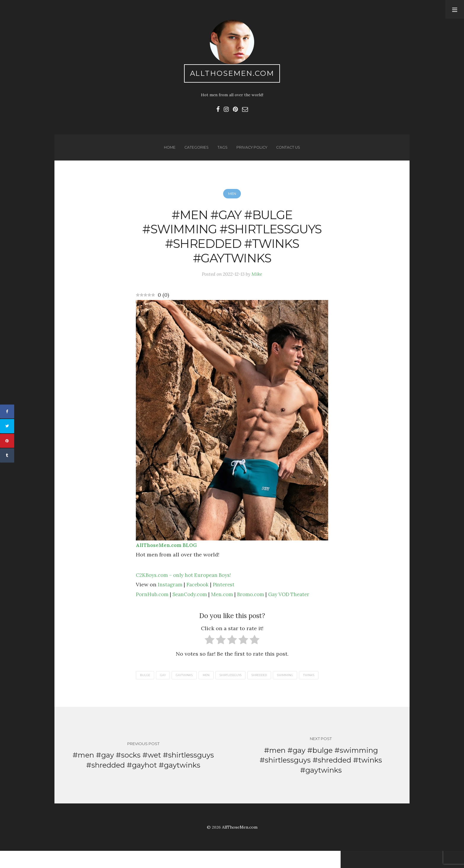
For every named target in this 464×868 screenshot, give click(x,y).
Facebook (200, 592)
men (211, 683)
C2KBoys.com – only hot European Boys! (187, 583)
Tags (221, 150)
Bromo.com (258, 602)
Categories (195, 150)
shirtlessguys (238, 683)
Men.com (228, 602)
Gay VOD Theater (299, 602)
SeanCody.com (194, 602)
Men (232, 198)
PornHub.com (153, 602)
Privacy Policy (252, 150)
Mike (258, 281)
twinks (146, 690)
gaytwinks (188, 683)
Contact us (290, 150)
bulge (146, 683)
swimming (298, 683)
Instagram (171, 592)
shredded (270, 683)
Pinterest (228, 592)
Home (167, 150)
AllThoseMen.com (232, 74)
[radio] (210, 649)
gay (165, 683)
